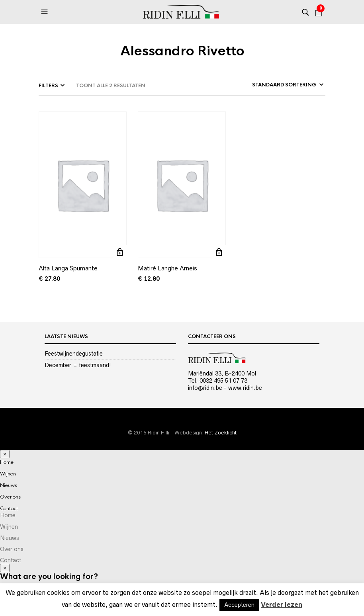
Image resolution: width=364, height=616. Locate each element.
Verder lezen (282, 604)
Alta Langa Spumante (68, 268)
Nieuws (9, 485)
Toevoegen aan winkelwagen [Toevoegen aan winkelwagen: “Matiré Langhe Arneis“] (219, 252)
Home (7, 462)
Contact (9, 508)
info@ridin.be (205, 388)
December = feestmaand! (78, 365)
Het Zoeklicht (221, 433)
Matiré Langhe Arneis (167, 268)
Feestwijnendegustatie (74, 354)
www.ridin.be (245, 388)
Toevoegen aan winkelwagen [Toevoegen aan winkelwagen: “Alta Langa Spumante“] (120, 252)
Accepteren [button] (239, 605)
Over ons (10, 497)
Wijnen (8, 474)
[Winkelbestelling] (270, 85)
